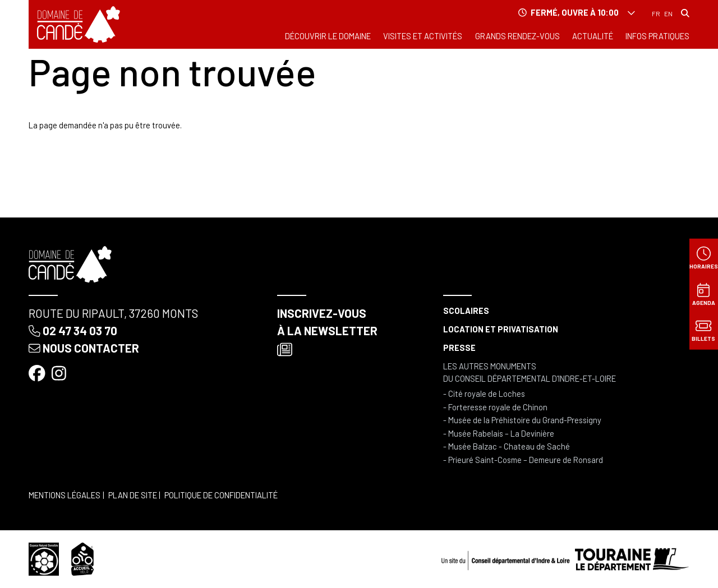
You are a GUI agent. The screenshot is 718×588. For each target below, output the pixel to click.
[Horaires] (704, 258)
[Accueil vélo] (82, 558)
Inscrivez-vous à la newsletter (327, 332)
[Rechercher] (685, 13)
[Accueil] (79, 24)
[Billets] (704, 330)
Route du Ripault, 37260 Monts (113, 313)
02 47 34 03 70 (73, 330)
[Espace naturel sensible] (43, 558)
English (668, 14)
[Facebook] (38, 373)
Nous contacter (84, 348)
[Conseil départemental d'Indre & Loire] (565, 558)
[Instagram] (60, 373)
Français (656, 14)
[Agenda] (704, 294)
